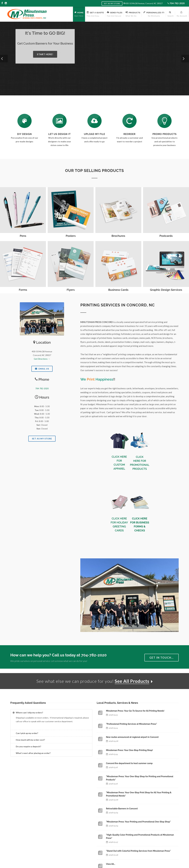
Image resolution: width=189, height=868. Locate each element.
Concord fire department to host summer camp (129, 763)
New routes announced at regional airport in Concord (132, 737)
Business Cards (118, 290)
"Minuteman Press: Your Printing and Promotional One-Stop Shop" (138, 822)
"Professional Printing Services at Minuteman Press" (131, 724)
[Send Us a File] (94, 121)
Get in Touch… (162, 658)
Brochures (118, 236)
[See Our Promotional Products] (164, 121)
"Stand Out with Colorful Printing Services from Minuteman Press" (138, 851)
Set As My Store (42, 439)
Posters (71, 236)
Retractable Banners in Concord (122, 809)
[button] (4, 59)
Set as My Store (112, 3)
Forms (23, 290)
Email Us (42, 369)
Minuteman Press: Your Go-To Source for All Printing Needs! (135, 711)
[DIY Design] (25, 121)
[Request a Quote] (60, 121)
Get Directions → (42, 359)
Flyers (71, 290)
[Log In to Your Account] (129, 121)
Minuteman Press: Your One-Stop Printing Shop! (129, 750)
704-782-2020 (177, 3)
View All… (111, 864)
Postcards (166, 236)
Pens (23, 236)
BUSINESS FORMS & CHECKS (141, 526)
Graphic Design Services (166, 290)
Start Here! (45, 54)
